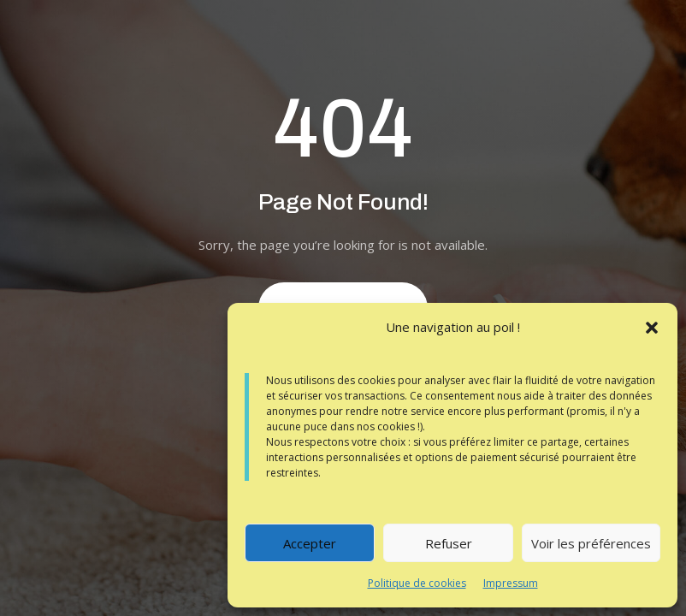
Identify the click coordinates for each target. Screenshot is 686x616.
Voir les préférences (591, 543)
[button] (652, 328)
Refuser (449, 543)
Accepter (310, 543)
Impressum (511, 583)
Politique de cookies (417, 583)
